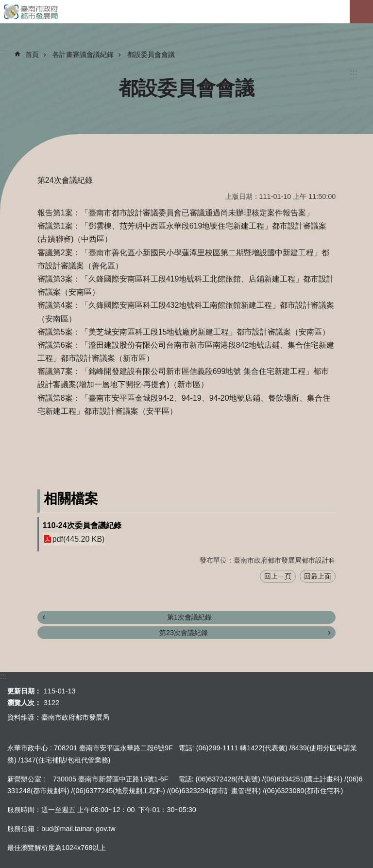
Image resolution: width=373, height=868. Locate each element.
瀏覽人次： (24, 703)
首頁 (32, 54)
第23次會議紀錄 (184, 633)
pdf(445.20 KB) (79, 539)
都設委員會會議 (151, 54)
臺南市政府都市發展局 (186, 12)
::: (354, 72)
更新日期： (24, 691)
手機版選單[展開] (361, 12)
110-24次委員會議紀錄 (82, 525)
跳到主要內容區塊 (5, 5)
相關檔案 (71, 499)
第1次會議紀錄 (189, 617)
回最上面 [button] (318, 576)
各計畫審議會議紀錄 (83, 54)
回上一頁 (278, 576)
